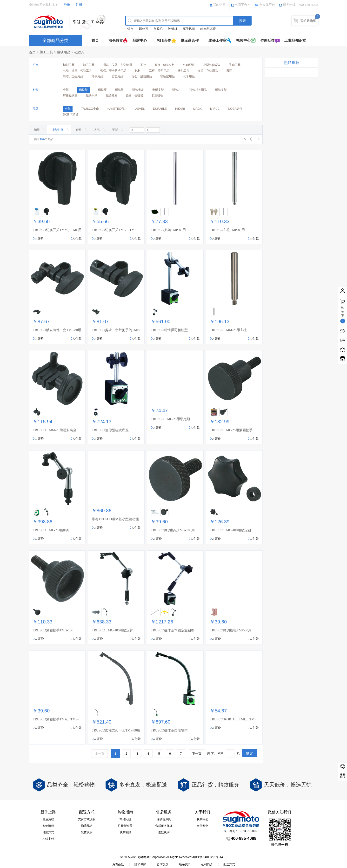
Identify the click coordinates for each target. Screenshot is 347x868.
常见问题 (125, 819)
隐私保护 (140, 864)
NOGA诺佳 (235, 109)
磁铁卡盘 (138, 90)
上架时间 (58, 130)
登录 (67, 5)
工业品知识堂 (295, 40)
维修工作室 (217, 40)
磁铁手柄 (92, 96)
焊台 (130, 29)
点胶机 (158, 29)
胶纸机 (173, 29)
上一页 (100, 754)
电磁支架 (158, 90)
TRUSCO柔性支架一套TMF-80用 (116, 730)
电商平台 (241, 5)
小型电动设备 (212, 65)
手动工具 (235, 65)
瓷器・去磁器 (134, 96)
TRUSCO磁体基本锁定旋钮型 (173, 630)
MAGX (197, 109)
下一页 (197, 754)
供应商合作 (190, 40)
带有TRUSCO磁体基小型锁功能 (115, 519)
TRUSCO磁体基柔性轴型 (169, 730)
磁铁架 (80, 52)
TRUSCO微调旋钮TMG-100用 (173, 530)
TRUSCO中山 (90, 109)
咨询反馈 (267, 40)
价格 (79, 130)
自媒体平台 (267, 5)
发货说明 (87, 832)
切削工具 (69, 65)
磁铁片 (177, 90)
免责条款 (118, 864)
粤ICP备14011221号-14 (208, 857)
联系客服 (125, 832)
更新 (115, 130)
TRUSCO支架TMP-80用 (168, 230)
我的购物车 (308, 21)
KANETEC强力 (117, 109)
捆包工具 (183, 71)
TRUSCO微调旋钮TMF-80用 (231, 630)
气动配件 (189, 65)
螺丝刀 (143, 29)
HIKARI (180, 109)
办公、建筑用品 (142, 76)
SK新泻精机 (71, 115)
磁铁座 (102, 90)
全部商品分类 (55, 41)
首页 (95, 40)
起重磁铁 (157, 96)
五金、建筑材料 (165, 65)
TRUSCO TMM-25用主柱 (228, 330)
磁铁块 (120, 90)
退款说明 (164, 832)
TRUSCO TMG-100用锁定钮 (230, 530)
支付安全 (202, 826)
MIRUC (215, 109)
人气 (97, 130)
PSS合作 (164, 40)
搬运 (229, 71)
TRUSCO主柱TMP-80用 (227, 230)
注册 (79, 5)
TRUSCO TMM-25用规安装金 (55, 430)
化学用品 (189, 76)
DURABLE (160, 109)
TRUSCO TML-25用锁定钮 (170, 419)
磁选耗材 (112, 96)
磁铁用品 (64, 52)
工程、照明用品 (159, 71)
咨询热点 (162, 864)
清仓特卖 (116, 40)
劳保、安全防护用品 (113, 71)
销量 (37, 130)
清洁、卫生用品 (73, 76)
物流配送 (87, 826)
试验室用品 (167, 76)
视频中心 (243, 40)
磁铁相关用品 (198, 90)
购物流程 (48, 826)
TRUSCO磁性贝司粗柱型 (169, 330)
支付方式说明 (87, 819)
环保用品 (97, 76)
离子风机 (189, 29)
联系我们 (202, 819)
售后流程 (48, 819)
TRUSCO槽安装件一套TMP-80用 (57, 330)
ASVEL (140, 109)
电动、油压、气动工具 (77, 71)
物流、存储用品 (208, 71)
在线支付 (48, 839)
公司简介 (207, 864)
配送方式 (229, 864)
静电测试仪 (208, 29)
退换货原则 (164, 819)
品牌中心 (140, 40)
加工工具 (46, 52)
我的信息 (219, 5)
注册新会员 (125, 826)
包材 (138, 71)
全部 (66, 90)
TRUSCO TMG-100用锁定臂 (112, 630)
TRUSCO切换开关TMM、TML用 (57, 230)
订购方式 (48, 832)
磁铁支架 (221, 90)
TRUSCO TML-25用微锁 (51, 530)
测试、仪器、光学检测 (117, 65)
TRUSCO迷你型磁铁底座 (110, 430)
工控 (143, 65)
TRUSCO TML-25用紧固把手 (231, 430)
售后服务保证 (164, 826)
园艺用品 (117, 76)
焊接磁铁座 (70, 96)
